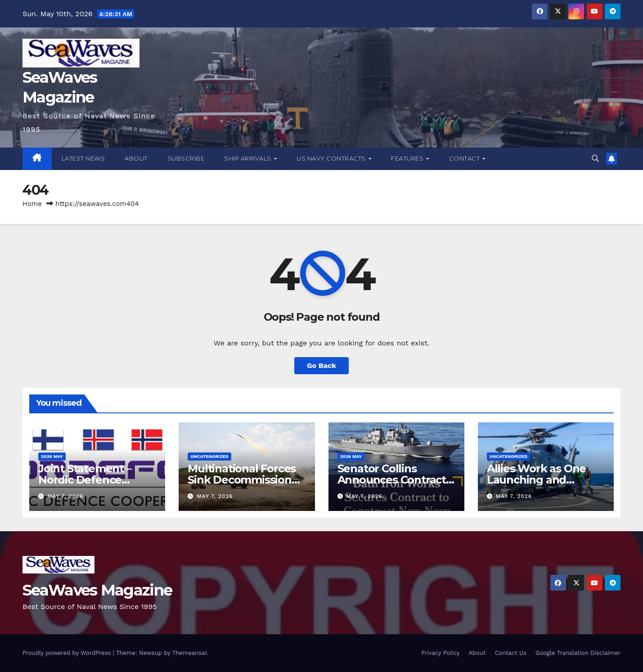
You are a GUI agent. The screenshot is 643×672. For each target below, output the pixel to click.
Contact (465, 158)
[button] (595, 159)
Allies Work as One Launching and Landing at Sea (536, 480)
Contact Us (510, 653)
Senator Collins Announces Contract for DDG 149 (392, 480)
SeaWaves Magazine (97, 590)
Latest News (83, 158)
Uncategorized (209, 456)
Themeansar (190, 653)
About (136, 158)
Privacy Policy (440, 653)
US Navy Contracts (332, 158)
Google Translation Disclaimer (578, 653)
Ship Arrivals (248, 158)
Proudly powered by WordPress (68, 653)
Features (408, 158)
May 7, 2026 (65, 496)
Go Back (321, 365)
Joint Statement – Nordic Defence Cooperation (85, 480)
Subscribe (186, 158)
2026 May (52, 456)
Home (32, 204)
